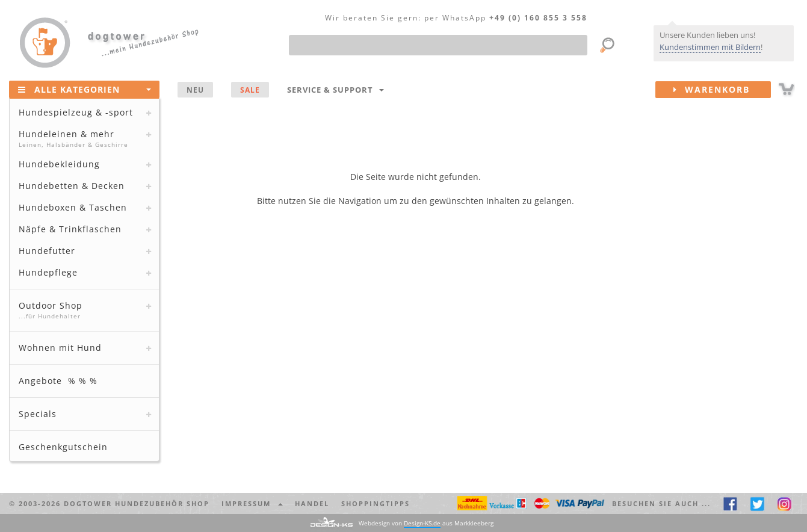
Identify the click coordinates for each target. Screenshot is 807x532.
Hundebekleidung (59, 164)
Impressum (252, 503)
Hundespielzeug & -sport (76, 112)
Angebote (58, 381)
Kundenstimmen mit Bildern (710, 47)
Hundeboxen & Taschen (73, 207)
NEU (195, 90)
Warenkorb (722, 90)
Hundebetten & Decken (72, 186)
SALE (250, 90)
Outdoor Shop (83, 310)
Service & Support (335, 90)
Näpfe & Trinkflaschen (70, 229)
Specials (38, 414)
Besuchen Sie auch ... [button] (661, 503)
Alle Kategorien (85, 89)
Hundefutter (47, 251)
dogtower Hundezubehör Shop (137, 503)
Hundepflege (48, 272)
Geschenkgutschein (63, 447)
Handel (312, 503)
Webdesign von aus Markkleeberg (426, 523)
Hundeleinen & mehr (83, 138)
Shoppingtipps (376, 503)
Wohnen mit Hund (60, 348)
